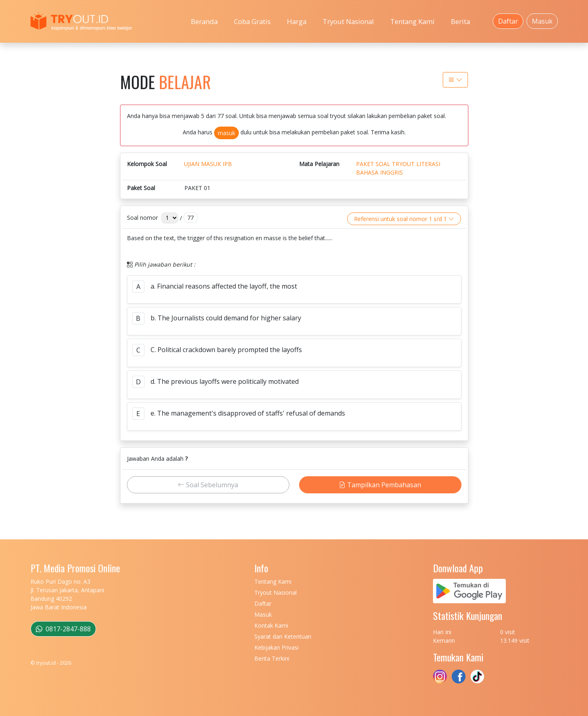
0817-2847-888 (63, 629)
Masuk (542, 21)
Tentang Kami (412, 21)
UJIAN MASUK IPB (208, 164)
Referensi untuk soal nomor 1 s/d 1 (404, 219)
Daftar (508, 21)
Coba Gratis (252, 21)
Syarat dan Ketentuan (283, 636)
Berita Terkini (272, 658)
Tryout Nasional (348, 21)
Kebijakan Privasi (277, 647)
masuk (226, 133)
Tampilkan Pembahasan (380, 485)
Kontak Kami (271, 625)
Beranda (204, 21)
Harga (297, 21)
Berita (460, 21)
